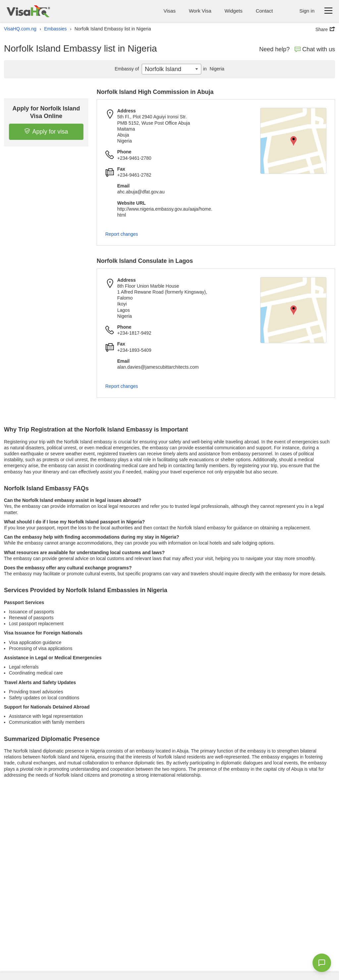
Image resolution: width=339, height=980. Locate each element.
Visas (169, 11)
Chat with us (315, 49)
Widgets (233, 11)
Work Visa (200, 11)
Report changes (122, 234)
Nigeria (213, 69)
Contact (264, 11)
